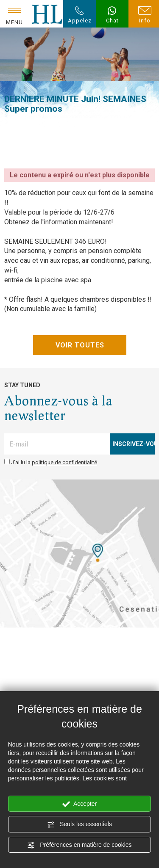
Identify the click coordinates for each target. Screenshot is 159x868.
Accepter (79, 804)
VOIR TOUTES (79, 345)
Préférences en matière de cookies (79, 845)
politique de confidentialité (64, 462)
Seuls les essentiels (79, 824)
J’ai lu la (54, 462)
